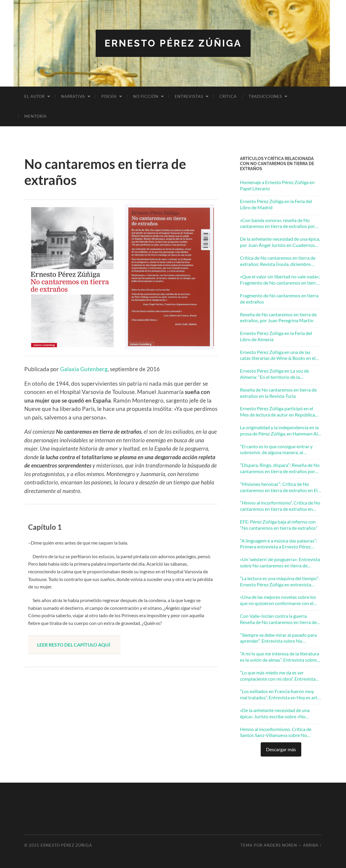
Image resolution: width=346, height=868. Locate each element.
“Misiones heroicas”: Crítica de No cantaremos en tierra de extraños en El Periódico (279, 487)
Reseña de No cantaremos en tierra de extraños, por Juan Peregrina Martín (278, 317)
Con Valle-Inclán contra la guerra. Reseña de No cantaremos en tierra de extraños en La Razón (278, 619)
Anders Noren (280, 845)
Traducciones (265, 96)
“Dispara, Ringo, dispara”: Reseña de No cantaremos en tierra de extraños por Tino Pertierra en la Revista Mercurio (280, 468)
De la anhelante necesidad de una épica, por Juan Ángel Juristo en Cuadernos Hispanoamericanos (280, 242)
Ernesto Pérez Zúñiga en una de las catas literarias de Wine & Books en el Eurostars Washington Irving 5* (278, 355)
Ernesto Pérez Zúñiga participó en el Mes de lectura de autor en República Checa (277, 412)
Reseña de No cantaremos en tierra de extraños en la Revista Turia (278, 393)
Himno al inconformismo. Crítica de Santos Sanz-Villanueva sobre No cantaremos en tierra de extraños (276, 733)
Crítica (228, 96)
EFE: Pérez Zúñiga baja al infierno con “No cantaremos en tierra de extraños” (279, 525)
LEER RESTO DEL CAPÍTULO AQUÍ (74, 645)
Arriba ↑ (312, 845)
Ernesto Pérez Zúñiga (173, 43)
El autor (35, 96)
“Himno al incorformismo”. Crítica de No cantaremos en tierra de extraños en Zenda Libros (280, 506)
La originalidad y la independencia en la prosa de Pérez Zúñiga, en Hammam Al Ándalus (279, 431)
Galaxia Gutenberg (84, 369)
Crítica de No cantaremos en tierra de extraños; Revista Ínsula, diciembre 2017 (278, 261)
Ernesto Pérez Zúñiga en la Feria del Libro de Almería (276, 336)
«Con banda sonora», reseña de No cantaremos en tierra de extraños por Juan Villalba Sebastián (277, 224)
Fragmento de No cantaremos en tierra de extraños (279, 299)
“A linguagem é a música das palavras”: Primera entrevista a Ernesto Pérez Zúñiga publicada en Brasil (279, 544)
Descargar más (281, 749)
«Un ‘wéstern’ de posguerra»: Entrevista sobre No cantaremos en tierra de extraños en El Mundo (280, 563)
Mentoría (36, 116)
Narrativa (73, 96)
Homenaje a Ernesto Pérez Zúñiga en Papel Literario (277, 185)
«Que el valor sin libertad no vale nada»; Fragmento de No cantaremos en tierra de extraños (280, 280)
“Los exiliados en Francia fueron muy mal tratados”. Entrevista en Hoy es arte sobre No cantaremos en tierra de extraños (280, 695)
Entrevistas (189, 96)
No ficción (146, 96)
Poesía (109, 96)
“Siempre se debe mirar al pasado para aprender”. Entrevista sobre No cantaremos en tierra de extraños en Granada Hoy (278, 638)
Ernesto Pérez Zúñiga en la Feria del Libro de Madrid (276, 204)
